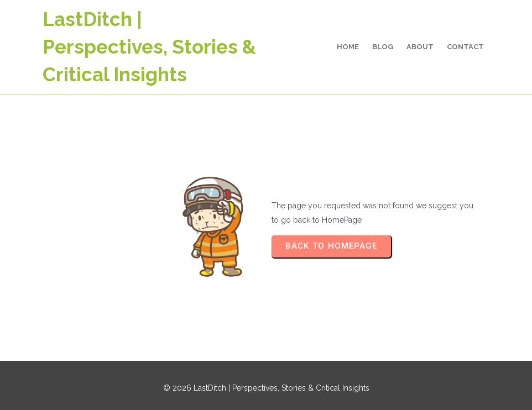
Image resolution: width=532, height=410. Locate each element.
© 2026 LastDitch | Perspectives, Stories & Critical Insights (266, 388)
